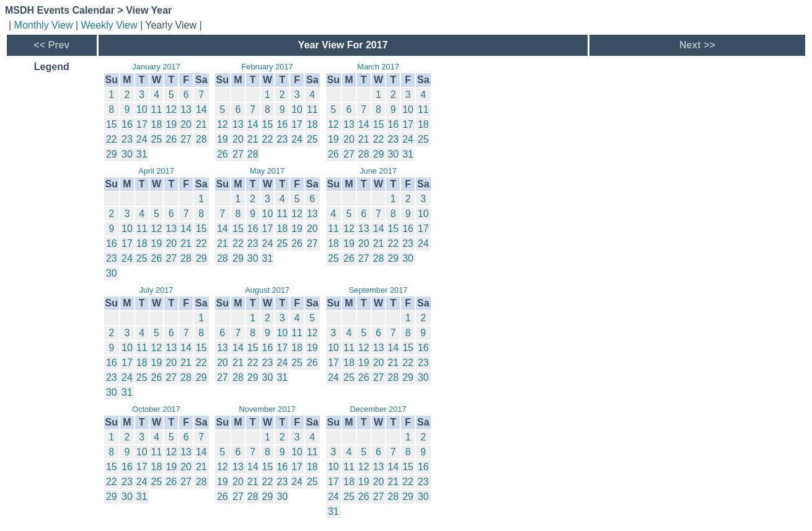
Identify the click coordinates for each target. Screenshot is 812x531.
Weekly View (109, 25)
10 (142, 109)
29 (112, 154)
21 (201, 124)
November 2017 (267, 409)
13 (186, 109)
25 (157, 139)
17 (142, 124)
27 (186, 139)
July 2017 (157, 290)
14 (201, 109)
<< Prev (51, 45)
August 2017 (267, 290)
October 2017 (156, 409)
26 (171, 139)
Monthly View (44, 25)
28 (201, 139)
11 (157, 109)
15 (112, 124)
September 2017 (378, 290)
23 (127, 139)
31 (142, 154)
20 (186, 124)
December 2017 (378, 409)
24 (142, 139)
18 (157, 124)
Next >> (697, 45)
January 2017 (156, 67)
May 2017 (267, 171)
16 (127, 124)
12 (171, 109)
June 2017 (378, 171)
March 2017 (378, 67)
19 (171, 124)
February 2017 (267, 67)
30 (127, 154)
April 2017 (156, 171)
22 (112, 139)
